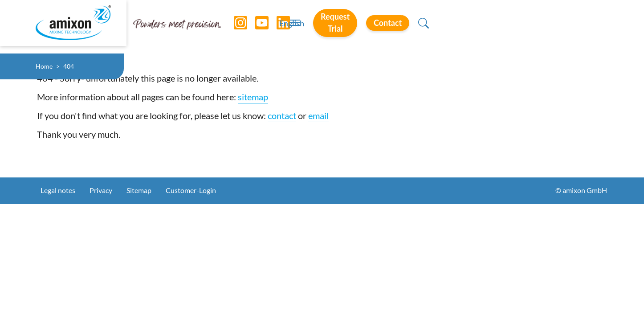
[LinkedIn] (277, 27)
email (318, 115)
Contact (553, 26)
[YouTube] (255, 27)
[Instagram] (234, 27)
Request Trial (482, 26)
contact (282, 115)
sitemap (253, 97)
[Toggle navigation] (322, 27)
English (419, 27)
